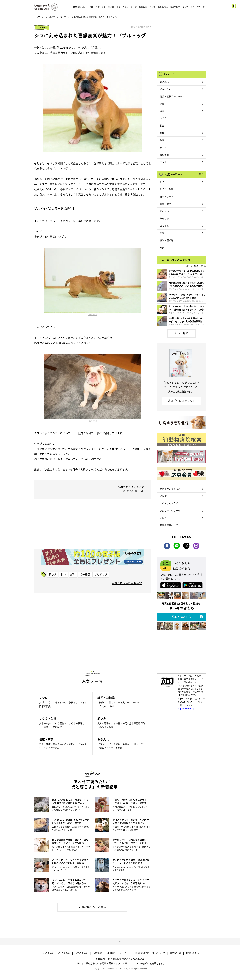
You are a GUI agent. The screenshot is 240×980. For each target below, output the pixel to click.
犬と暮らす (50, 17)
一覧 (199, 174)
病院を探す (175, 7)
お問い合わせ (193, 953)
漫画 (162, 111)
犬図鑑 (152, 7)
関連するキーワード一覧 (127, 583)
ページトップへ (120, 941)
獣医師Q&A (163, 7)
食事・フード (167, 196)
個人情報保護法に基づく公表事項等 (126, 959)
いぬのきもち (92, 315)
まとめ (163, 147)
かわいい (164, 211)
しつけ (90, 7)
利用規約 (111, 953)
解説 (73, 574)
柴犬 (162, 248)
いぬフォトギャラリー (171, 511)
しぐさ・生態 (167, 189)
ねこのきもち (81, 953)
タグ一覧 (201, 7)
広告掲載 (97, 953)
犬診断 (163, 518)
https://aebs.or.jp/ (187, 708)
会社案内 (100, 959)
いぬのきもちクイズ (170, 503)
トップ (37, 17)
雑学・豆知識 (167, 240)
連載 (162, 104)
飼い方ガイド (188, 7)
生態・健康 (101, 7)
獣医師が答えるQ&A (170, 489)
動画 (162, 125)
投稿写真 (143, 7)
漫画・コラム (122, 7)
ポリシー (125, 953)
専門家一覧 (176, 953)
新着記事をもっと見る (92, 907)
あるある (164, 226)
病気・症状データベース (172, 96)
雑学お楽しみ (79, 7)
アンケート (166, 162)
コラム (163, 118)
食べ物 (134, 7)
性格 (63, 574)
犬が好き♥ (165, 89)
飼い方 (111, 7)
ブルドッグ (101, 574)
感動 (162, 233)
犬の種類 (85, 574)
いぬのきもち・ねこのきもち (55, 953)
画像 (162, 133)
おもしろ (164, 218)
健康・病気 (166, 204)
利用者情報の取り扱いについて (149, 953)
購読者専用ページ (169, 525)
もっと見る (182, 333)
